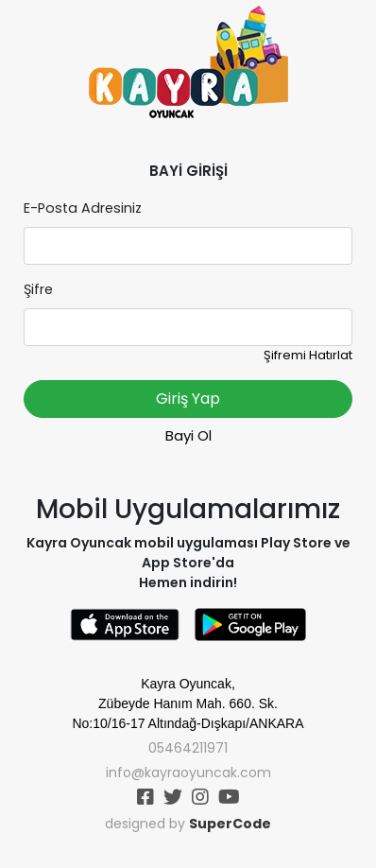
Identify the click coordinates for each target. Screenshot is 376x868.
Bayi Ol (188, 435)
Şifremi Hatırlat (308, 355)
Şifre (38, 289)
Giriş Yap (188, 399)
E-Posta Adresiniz (83, 208)
